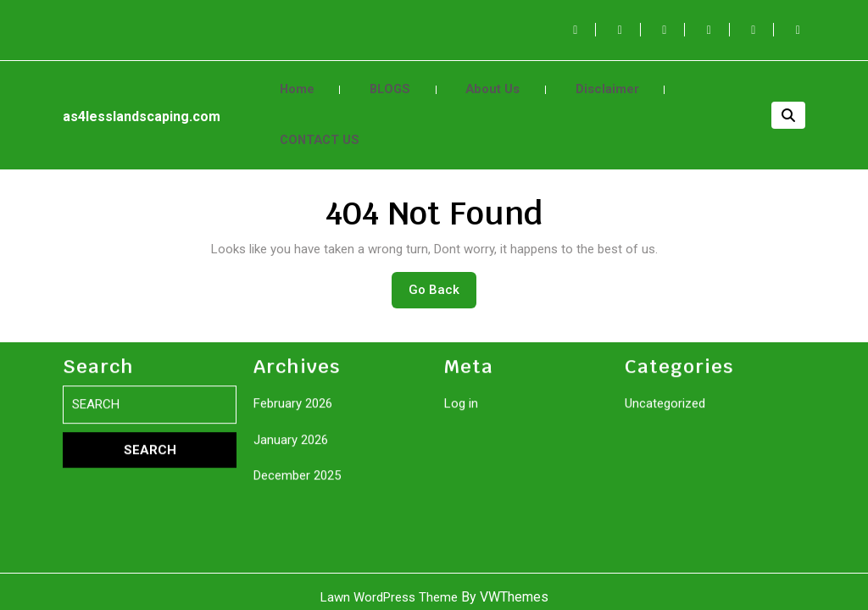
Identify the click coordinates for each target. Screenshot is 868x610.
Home (292, 81)
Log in (461, 564)
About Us (469, 81)
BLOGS (376, 81)
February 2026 (293, 564)
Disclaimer (573, 81)
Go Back (442, 263)
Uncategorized (665, 564)
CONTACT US (314, 117)
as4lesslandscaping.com (142, 101)
